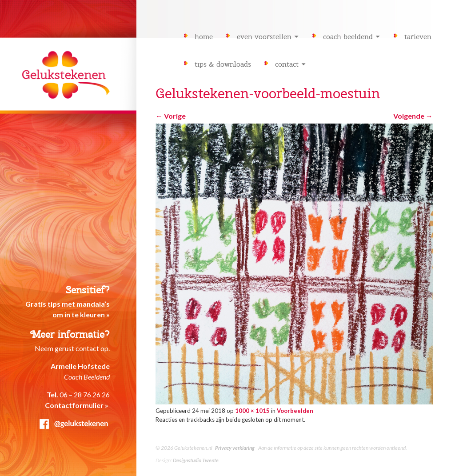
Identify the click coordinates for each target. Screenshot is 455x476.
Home (204, 37)
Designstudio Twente (196, 460)
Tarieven (418, 37)
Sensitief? (88, 290)
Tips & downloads (223, 64)
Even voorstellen (264, 37)
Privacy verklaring (235, 448)
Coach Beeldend (348, 37)
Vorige (171, 116)
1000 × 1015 (252, 411)
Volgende (413, 116)
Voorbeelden (295, 411)
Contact (287, 64)
